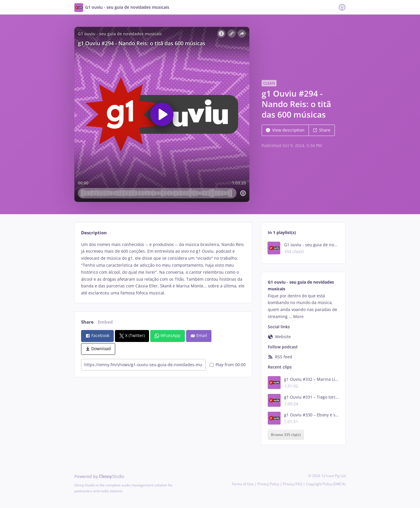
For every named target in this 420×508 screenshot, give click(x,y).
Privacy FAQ (293, 484)
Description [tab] (94, 233)
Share (322, 130)
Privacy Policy (268, 484)
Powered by (99, 476)
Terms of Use (243, 484)
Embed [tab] (105, 322)
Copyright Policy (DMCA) (326, 484)
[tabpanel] (163, 269)
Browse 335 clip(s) (286, 435)
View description (285, 130)
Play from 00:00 (228, 365)
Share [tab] (87, 322)
